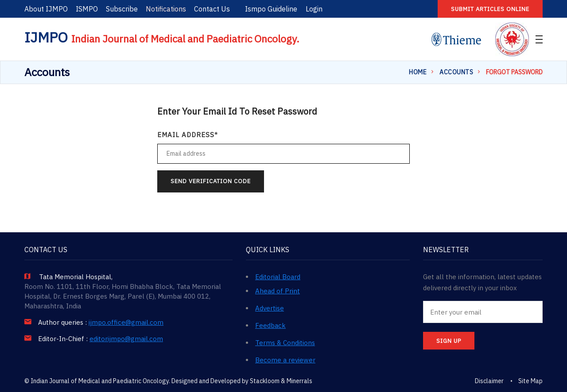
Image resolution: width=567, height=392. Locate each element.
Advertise (270, 308)
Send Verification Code (211, 181)
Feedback (270, 325)
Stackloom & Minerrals (281, 381)
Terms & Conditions (285, 343)
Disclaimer (489, 381)
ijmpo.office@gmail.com (126, 323)
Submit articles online (490, 9)
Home (418, 72)
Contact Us (212, 9)
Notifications (166, 9)
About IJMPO (46, 9)
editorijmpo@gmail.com (126, 339)
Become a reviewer (285, 360)
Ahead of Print (278, 291)
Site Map (530, 381)
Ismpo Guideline (271, 9)
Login (314, 9)
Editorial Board (278, 277)
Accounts (456, 72)
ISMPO (87, 9)
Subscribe (122, 9)
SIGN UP (449, 341)
